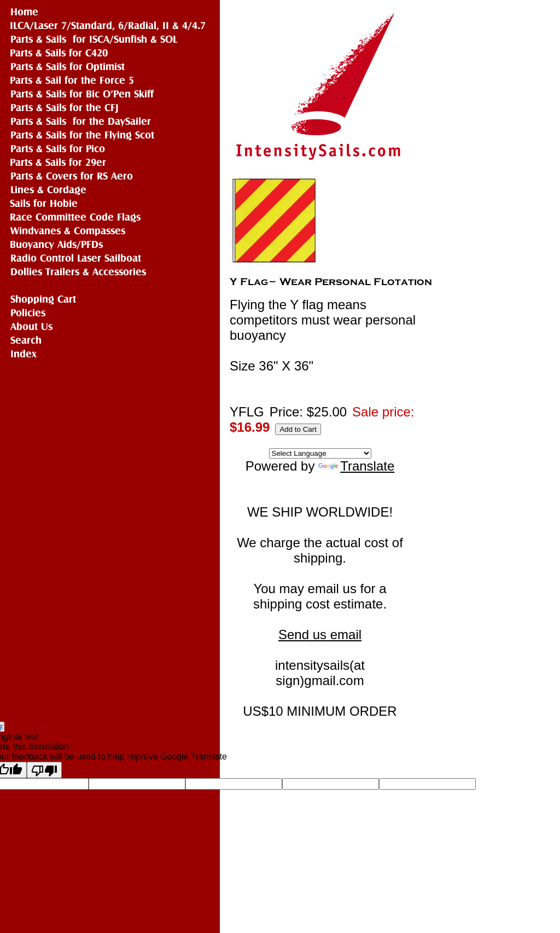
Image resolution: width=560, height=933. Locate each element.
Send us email (320, 634)
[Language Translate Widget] (320, 453)
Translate (356, 466)
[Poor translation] (44, 770)
